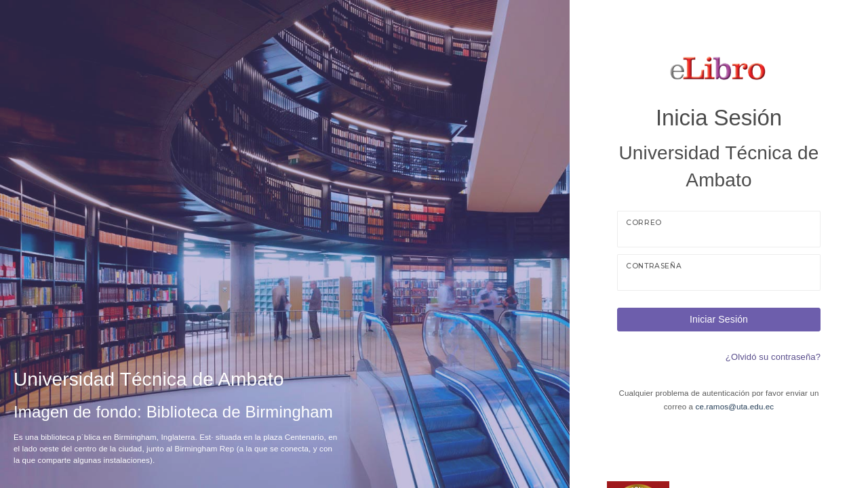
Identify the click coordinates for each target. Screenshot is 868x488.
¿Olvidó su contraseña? (773, 357)
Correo (644, 223)
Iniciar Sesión (719, 319)
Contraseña (654, 266)
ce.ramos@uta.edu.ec (735, 407)
